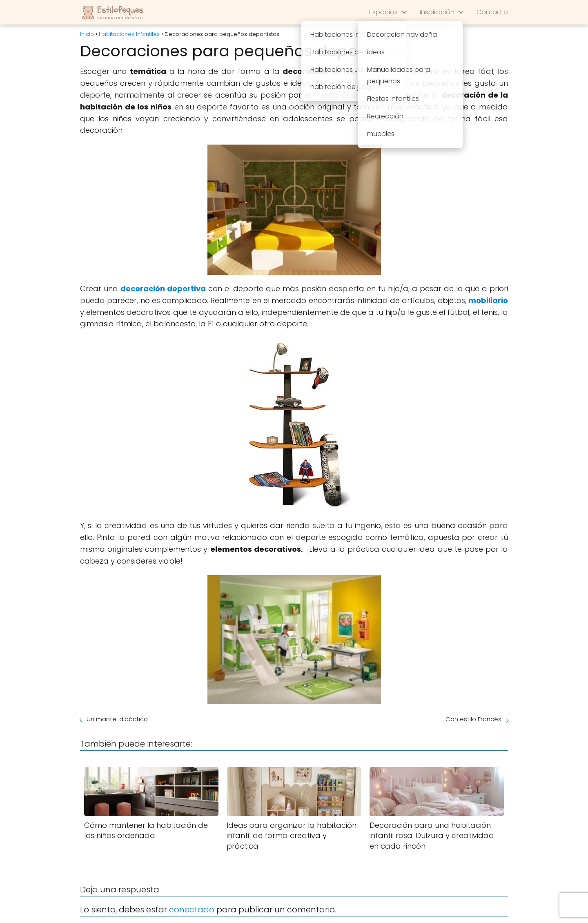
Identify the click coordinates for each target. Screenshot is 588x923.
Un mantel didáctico (117, 719)
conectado (192, 910)
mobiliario (488, 300)
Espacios (383, 12)
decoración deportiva (163, 289)
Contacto (492, 12)
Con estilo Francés (473, 719)
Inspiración (437, 12)
